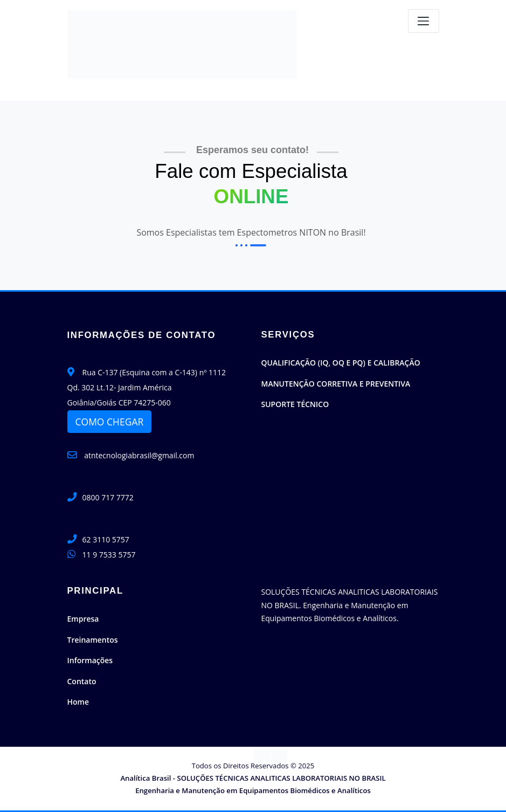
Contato (82, 681)
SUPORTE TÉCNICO (295, 404)
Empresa (83, 619)
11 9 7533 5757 (109, 555)
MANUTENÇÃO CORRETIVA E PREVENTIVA (336, 384)
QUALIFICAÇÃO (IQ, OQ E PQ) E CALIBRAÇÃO (341, 363)
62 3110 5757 (106, 539)
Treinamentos (93, 640)
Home (78, 702)
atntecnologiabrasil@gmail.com (131, 455)
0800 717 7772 (108, 497)
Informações (90, 660)
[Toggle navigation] (424, 21)
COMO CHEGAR (110, 422)
